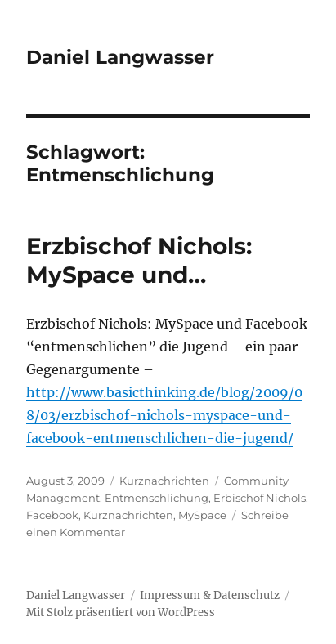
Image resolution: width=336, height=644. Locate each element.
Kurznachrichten (164, 481)
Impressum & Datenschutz (210, 595)
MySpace (202, 515)
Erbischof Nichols (260, 498)
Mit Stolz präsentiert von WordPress (121, 613)
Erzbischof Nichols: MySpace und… (139, 260)
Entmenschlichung (157, 498)
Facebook (52, 515)
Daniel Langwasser (120, 57)
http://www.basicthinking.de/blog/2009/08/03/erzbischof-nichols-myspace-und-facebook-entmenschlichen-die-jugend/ (164, 415)
